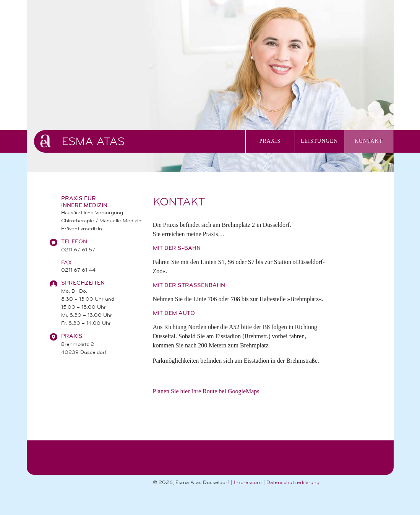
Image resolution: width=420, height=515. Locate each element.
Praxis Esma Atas (140, 141)
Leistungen (319, 141)
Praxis (270, 141)
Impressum (248, 482)
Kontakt (369, 141)
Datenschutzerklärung (293, 482)
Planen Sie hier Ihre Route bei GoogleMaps (206, 391)
